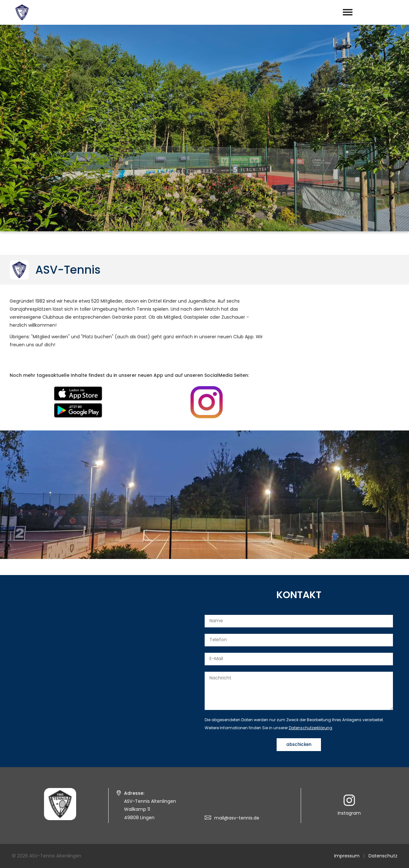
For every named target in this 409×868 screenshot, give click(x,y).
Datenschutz (383, 856)
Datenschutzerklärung (311, 728)
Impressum (347, 856)
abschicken (299, 744)
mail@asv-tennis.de (237, 818)
